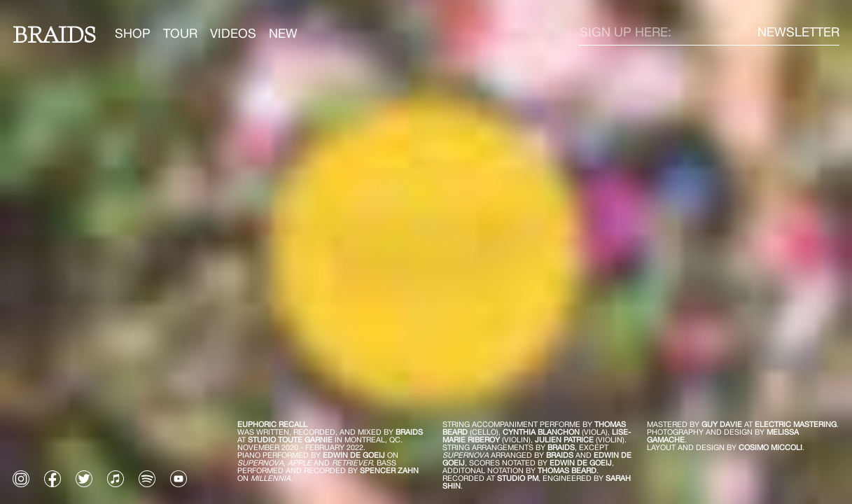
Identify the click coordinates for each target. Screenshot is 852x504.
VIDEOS (233, 33)
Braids (54, 34)
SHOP (133, 33)
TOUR (180, 33)
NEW (283, 33)
